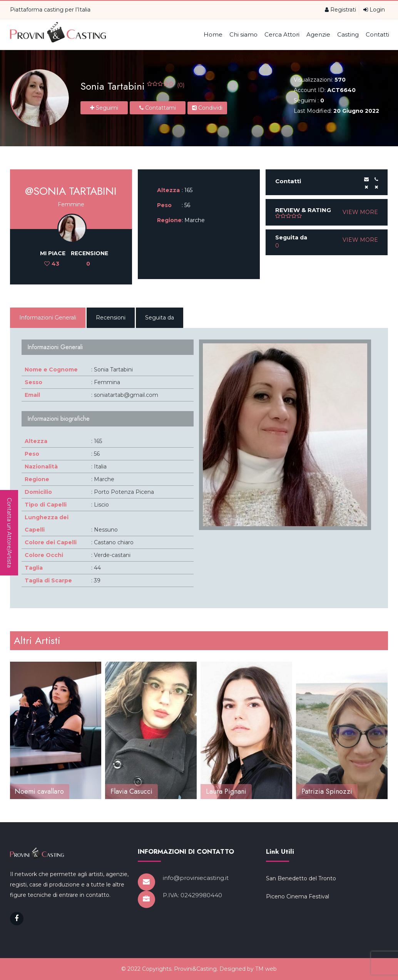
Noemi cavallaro (39, 791)
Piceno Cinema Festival (298, 933)
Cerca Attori (282, 34)
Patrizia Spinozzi (327, 791)
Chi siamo (243, 34)
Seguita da (160, 318)
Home (213, 34)
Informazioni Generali (48, 318)
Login (374, 10)
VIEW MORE (360, 212)
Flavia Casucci (131, 791)
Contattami (158, 108)
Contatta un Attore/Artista (9, 533)
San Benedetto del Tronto (301, 915)
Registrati (340, 10)
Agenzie (318, 34)
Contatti (377, 34)
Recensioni (111, 318)
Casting (348, 34)
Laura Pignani (226, 791)
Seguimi (104, 108)
